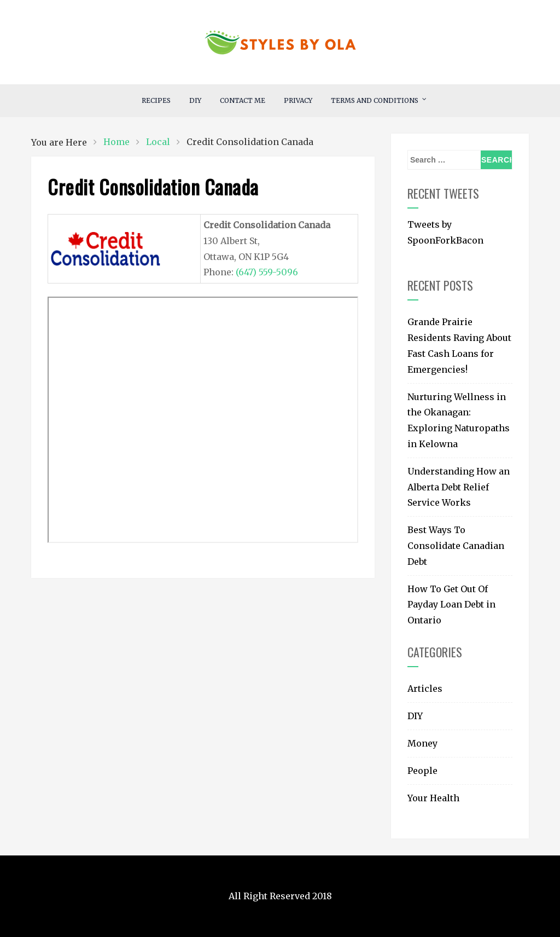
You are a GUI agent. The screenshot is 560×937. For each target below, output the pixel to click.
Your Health (433, 798)
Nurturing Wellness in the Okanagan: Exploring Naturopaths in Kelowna (459, 420)
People (422, 771)
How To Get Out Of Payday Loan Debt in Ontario (451, 605)
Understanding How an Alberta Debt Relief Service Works (459, 487)
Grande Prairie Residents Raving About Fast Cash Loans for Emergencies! (459, 345)
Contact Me (243, 100)
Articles (425, 689)
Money (422, 743)
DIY (195, 100)
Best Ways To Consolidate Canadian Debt (456, 546)
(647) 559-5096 (267, 272)
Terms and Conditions (375, 100)
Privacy (298, 100)
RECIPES (156, 100)
